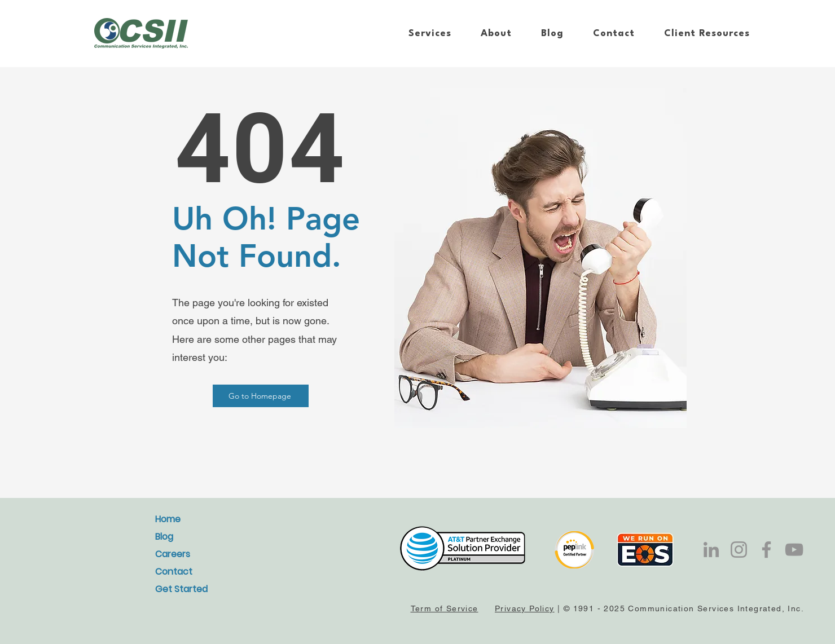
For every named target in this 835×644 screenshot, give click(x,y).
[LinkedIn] (711, 550)
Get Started (181, 589)
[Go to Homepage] (261, 396)
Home (168, 519)
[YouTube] (794, 550)
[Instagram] (739, 550)
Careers (173, 554)
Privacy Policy (525, 608)
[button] (430, 34)
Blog (164, 537)
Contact (174, 572)
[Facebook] (766, 550)
